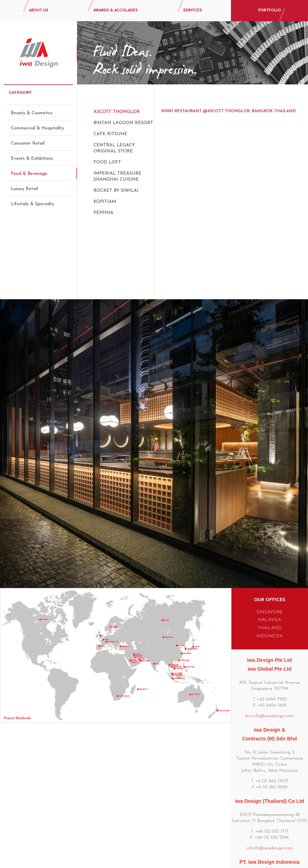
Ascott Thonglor (117, 112)
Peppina (103, 213)
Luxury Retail (24, 184)
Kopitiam (105, 202)
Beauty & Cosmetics (32, 109)
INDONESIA (270, 556)
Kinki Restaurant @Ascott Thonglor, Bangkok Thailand (229, 111)
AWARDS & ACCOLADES (115, 10)
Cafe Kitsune (110, 134)
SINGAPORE (270, 532)
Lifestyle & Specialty (32, 200)
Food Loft (107, 162)
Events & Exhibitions (32, 154)
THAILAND (269, 547)
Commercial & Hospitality (37, 124)
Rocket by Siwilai (116, 191)
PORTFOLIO (270, 10)
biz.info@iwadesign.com (270, 635)
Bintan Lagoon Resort (123, 123)
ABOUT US (39, 10)
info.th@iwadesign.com (269, 768)
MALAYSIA (270, 539)
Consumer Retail (28, 139)
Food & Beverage (29, 169)
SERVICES (193, 10)
